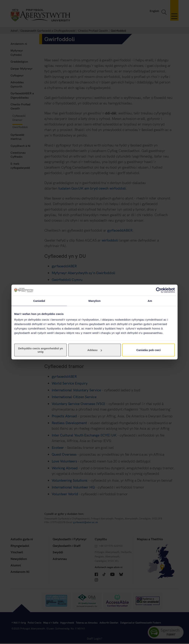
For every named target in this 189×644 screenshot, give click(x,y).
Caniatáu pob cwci (149, 350)
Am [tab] (150, 301)
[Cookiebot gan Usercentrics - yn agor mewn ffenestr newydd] (159, 290)
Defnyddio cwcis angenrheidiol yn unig (41, 350)
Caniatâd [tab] (39, 301)
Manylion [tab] (94, 301)
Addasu (95, 350)
